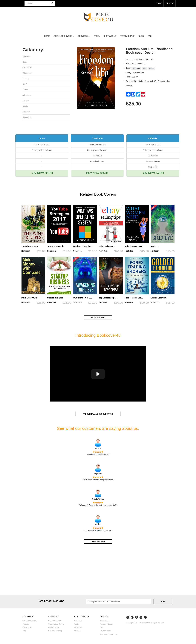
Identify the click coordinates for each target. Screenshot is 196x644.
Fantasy (26, 79)
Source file (153, 167)
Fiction (25, 90)
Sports (25, 106)
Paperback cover (97, 162)
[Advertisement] (98, 570)
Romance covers (107, 624)
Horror (25, 62)
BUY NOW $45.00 (153, 174)
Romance (26, 56)
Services (84, 36)
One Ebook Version (42, 145)
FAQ (150, 36)
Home (47, 36)
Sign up (170, 3)
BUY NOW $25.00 (42, 174)
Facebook (78, 621)
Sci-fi (25, 84)
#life (144, 68)
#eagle (151, 68)
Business (26, 112)
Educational (27, 73)
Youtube (77, 631)
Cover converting (55, 631)
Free (97, 36)
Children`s (27, 68)
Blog (141, 36)
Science (26, 101)
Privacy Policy (105, 631)
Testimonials (127, 36)
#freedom (136, 68)
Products (26, 624)
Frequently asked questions (98, 414)
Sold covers (105, 621)
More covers (98, 318)
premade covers (64, 36)
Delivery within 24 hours (42, 151)
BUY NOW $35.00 (97, 174)
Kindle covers (54, 628)
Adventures (27, 95)
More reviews (98, 542)
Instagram (78, 628)
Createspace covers (56, 624)
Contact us (110, 36)
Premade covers (55, 621)
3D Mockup (97, 156)
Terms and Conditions (108, 635)
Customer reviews (30, 621)
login (158, 3)
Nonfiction (26, 251)
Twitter (77, 624)
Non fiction (27, 118)
